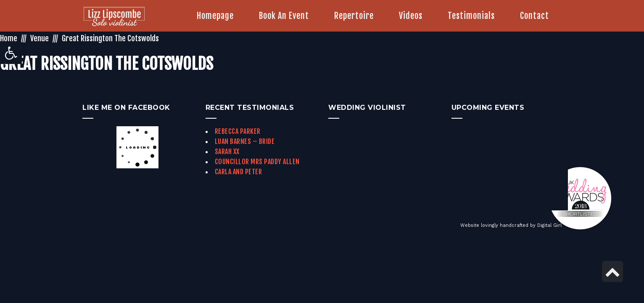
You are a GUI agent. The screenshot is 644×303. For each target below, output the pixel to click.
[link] (11, 53)
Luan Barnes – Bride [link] (245, 141)
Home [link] (9, 38)
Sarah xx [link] (227, 151)
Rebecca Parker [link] (238, 131)
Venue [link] (40, 38)
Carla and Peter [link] (239, 172)
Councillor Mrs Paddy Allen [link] (257, 162)
